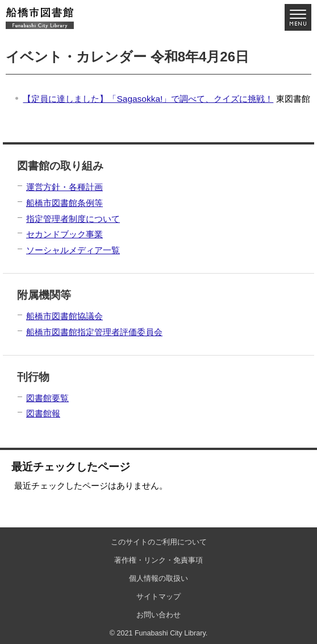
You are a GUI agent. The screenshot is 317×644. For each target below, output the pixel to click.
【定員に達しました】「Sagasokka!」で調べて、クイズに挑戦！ (148, 99)
